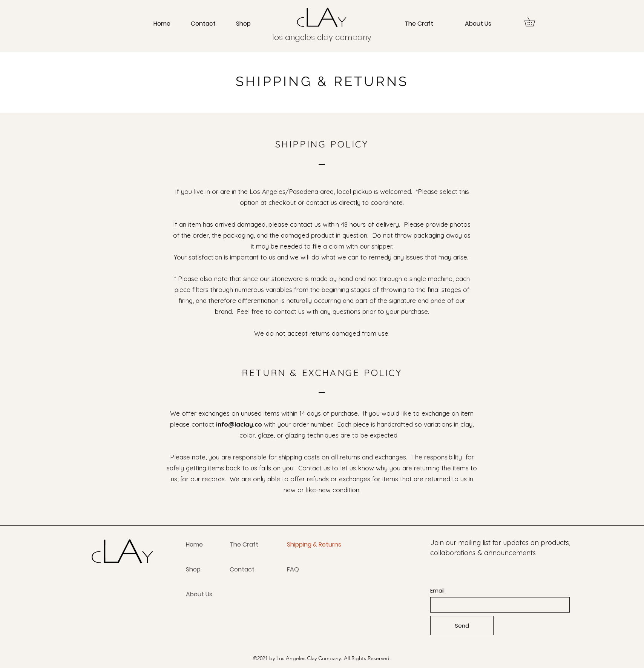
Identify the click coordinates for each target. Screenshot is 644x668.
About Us (199, 594)
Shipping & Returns (314, 544)
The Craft (244, 544)
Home (194, 544)
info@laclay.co (239, 424)
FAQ (293, 569)
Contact (242, 569)
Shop (193, 569)
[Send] (462, 626)
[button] (534, 22)
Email (437, 591)
